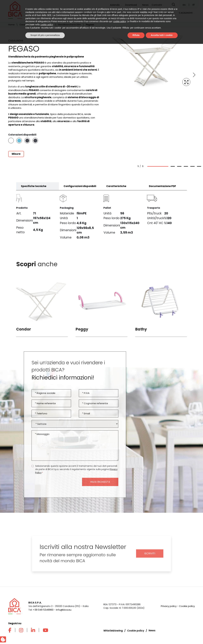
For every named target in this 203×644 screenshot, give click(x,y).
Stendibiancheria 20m (69, 25)
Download (131, 5)
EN (184, 5)
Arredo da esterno (92, 13)
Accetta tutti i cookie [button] (162, 635)
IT (194, 5)
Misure (16, 154)
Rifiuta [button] (136, 635)
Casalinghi (186, 13)
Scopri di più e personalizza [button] (45, 635)
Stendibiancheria (44, 25)
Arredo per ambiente (161, 13)
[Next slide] (194, 75)
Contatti (157, 5)
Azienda (115, 5)
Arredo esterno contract (126, 13)
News (145, 5)
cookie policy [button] (120, 622)
